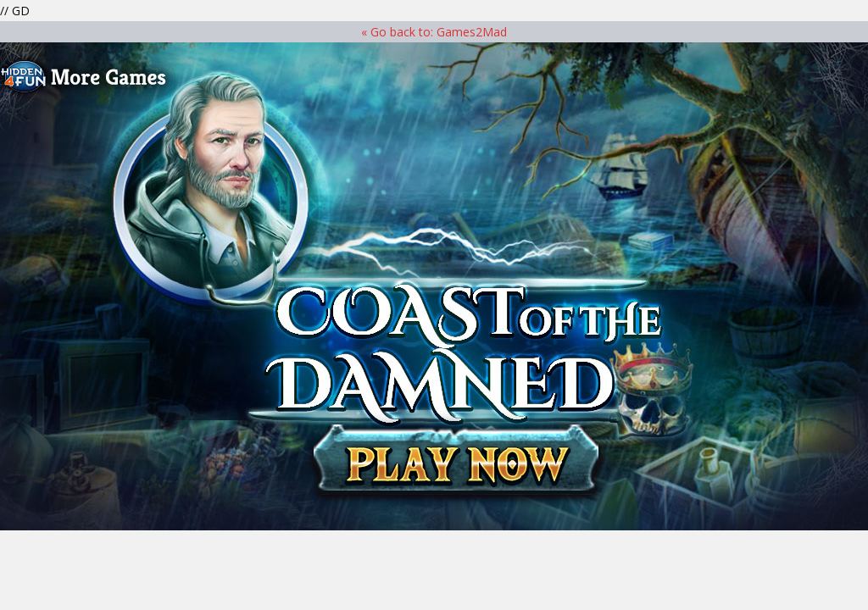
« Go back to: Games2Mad (434, 32)
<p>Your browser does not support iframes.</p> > (434, 286)
